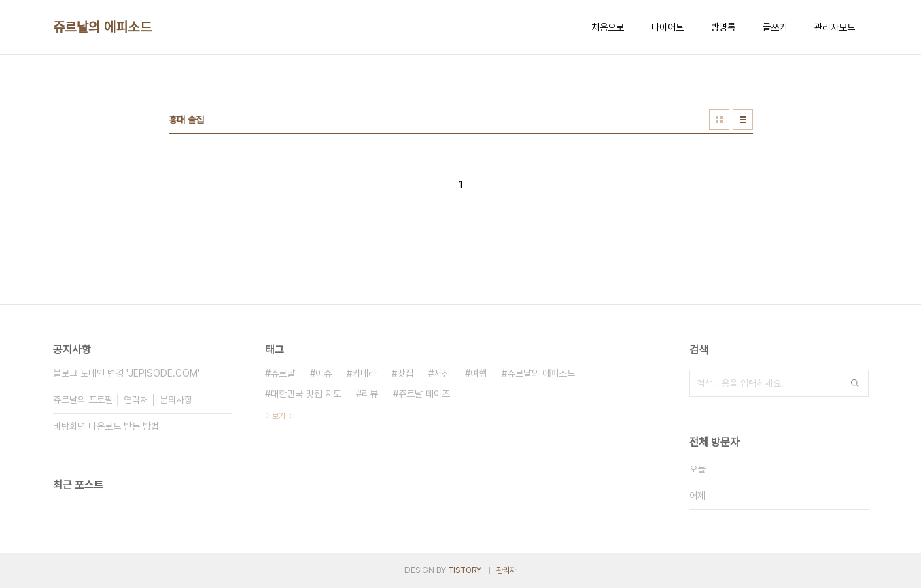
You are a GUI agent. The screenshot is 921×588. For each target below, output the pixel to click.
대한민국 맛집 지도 (306, 394)
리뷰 (370, 394)
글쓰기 (775, 27)
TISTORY (465, 570)
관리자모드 (835, 27)
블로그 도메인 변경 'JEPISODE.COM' (126, 373)
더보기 (275, 416)
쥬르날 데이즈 (424, 394)
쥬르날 (283, 373)
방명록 (723, 27)
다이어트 (667, 27)
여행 (479, 373)
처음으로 (608, 27)
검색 (855, 383)
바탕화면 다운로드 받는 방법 (106, 426)
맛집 (405, 373)
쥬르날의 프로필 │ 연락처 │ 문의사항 (123, 400)
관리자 (506, 570)
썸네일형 (719, 120)
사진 (442, 373)
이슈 (324, 373)
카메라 (364, 373)
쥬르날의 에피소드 (103, 27)
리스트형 (743, 120)
